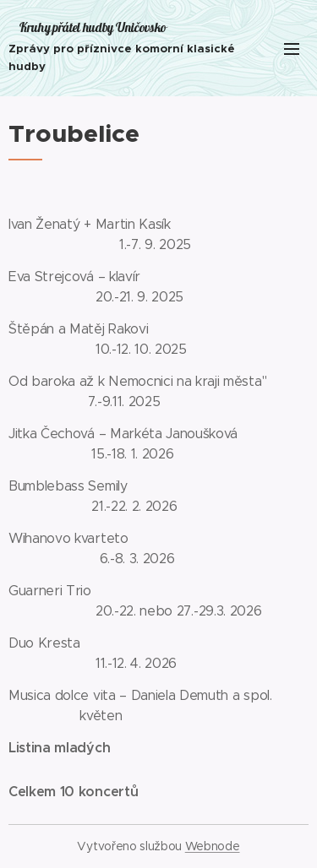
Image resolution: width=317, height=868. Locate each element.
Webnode (213, 846)
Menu (292, 49)
